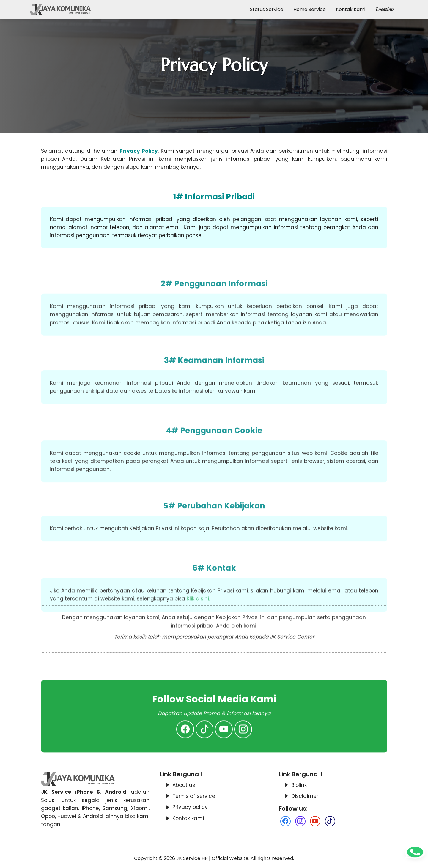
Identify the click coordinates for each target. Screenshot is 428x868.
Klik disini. (198, 646)
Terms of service (194, 796)
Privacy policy (190, 807)
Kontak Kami (351, 9)
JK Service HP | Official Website (212, 858)
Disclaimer (305, 796)
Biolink (299, 785)
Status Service (267, 9)
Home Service (310, 9)
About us (184, 785)
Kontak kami (188, 818)
